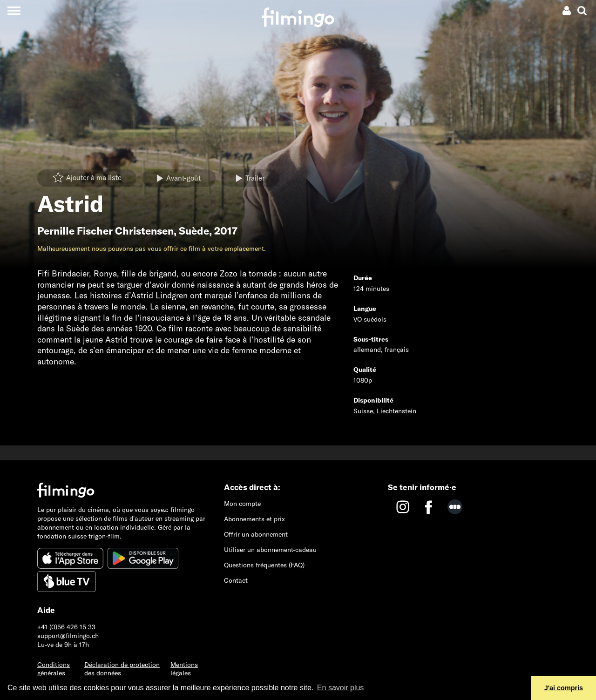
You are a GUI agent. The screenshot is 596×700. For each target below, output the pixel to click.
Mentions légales (184, 669)
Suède (194, 231)
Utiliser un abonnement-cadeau (270, 550)
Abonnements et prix (254, 519)
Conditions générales (54, 669)
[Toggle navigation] (14, 10)
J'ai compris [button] (564, 688)
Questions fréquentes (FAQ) (264, 565)
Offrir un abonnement (256, 534)
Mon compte (242, 504)
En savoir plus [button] (341, 688)
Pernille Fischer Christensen (105, 231)
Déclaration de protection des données (122, 669)
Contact (236, 580)
